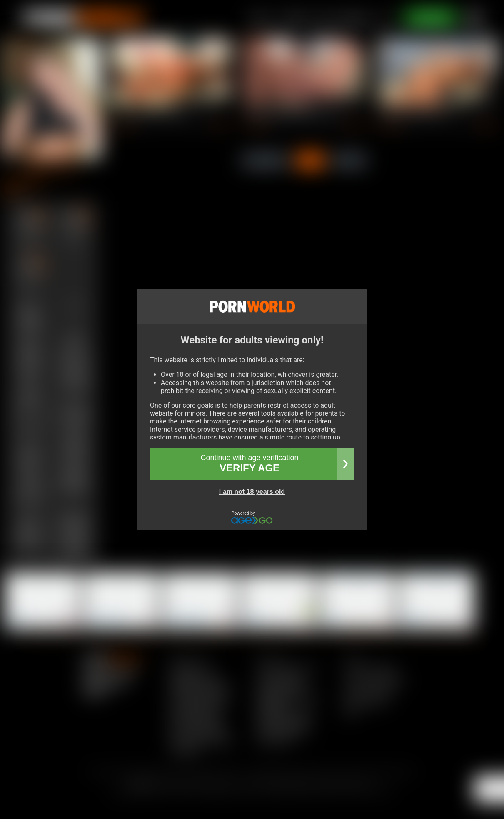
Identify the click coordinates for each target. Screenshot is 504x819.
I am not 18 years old (252, 492)
